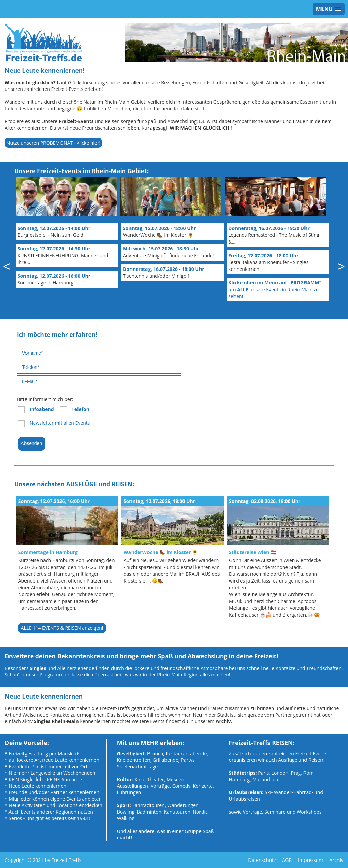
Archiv (336, 860)
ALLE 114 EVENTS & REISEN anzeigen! (62, 628)
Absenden (32, 443)
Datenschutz (262, 860)
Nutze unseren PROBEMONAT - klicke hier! (53, 143)
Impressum (311, 860)
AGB (287, 860)
